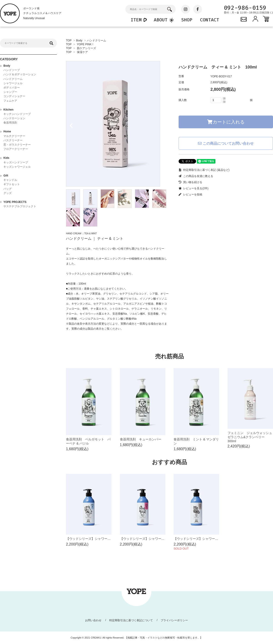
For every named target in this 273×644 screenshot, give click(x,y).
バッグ (8, 189)
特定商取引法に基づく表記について (131, 620)
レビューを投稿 (190, 194)
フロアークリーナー (16, 149)
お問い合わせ (93, 620)
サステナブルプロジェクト (20, 206)
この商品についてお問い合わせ (226, 143)
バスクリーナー (13, 140)
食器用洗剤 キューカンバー (141, 439)
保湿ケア (82, 52)
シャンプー (10, 92)
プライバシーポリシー (174, 620)
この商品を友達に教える (196, 176)
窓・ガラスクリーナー (17, 145)
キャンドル (10, 180)
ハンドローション (14, 118)
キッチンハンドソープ (17, 114)
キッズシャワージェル (17, 167)
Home (7, 131)
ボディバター (12, 88)
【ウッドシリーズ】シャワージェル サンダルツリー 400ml (110, 539)
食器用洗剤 (10, 123)
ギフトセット (12, 184)
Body (79, 40)
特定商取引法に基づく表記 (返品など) (204, 170)
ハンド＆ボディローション (20, 74)
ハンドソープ (12, 70)
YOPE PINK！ (86, 44)
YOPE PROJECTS (15, 202)
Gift (6, 176)
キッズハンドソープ (16, 162)
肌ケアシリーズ (86, 48)
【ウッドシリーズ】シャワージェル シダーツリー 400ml (216, 539)
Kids (6, 158)
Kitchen (8, 110)
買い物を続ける (190, 182)
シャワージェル (13, 83)
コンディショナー (14, 96)
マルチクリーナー (14, 136)
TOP (69, 40)
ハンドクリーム (96, 40)
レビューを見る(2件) (193, 188)
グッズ (8, 193)
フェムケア (10, 101)
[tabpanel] (118, 124)
